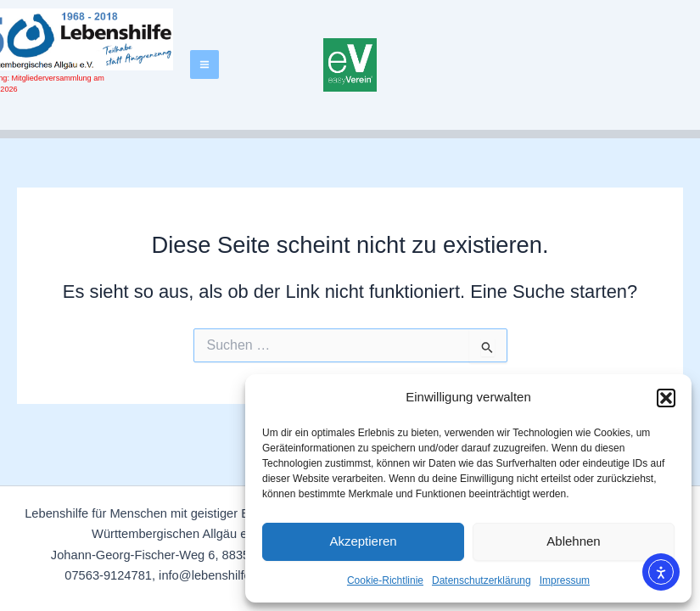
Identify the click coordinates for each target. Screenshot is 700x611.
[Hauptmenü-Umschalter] (204, 64)
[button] (666, 398)
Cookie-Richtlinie (385, 580)
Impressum (565, 580)
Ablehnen (573, 541)
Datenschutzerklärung (482, 580)
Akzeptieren (363, 541)
